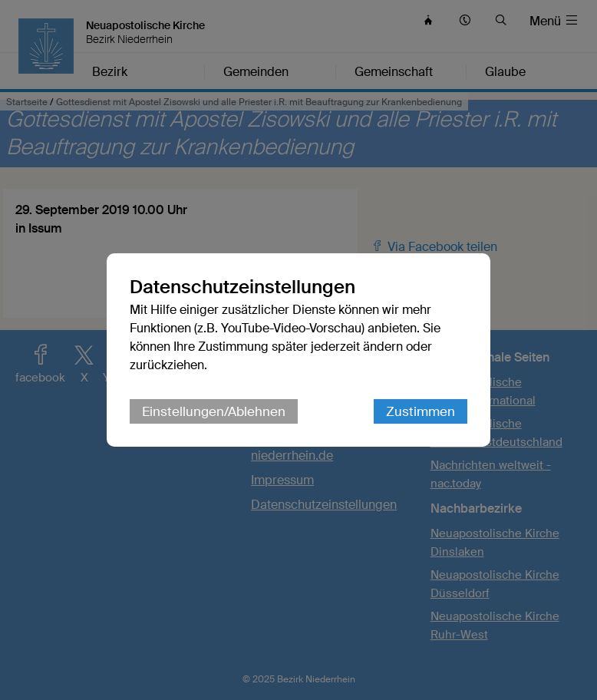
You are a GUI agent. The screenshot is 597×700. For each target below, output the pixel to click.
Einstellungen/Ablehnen (214, 411)
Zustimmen (421, 411)
